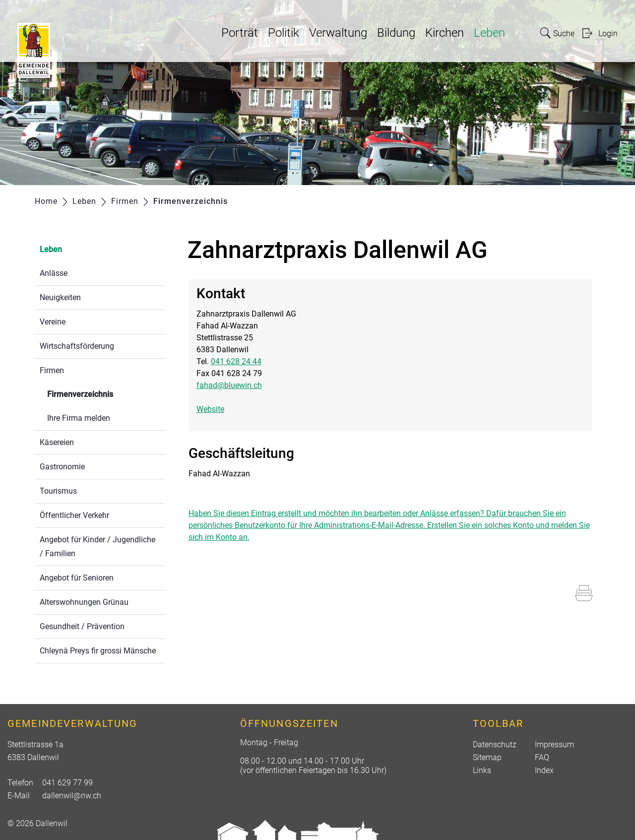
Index (544, 770)
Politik (284, 33)
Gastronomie (62, 467)
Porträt (240, 33)
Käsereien (57, 442)
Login (608, 33)
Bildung (396, 33)
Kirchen (444, 33)
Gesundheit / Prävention (82, 626)
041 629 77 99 (67, 783)
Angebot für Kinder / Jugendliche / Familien (97, 547)
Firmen (52, 370)
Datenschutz (495, 744)
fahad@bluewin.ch (229, 385)
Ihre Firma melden (79, 418)
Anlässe (54, 273)
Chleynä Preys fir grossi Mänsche (98, 651)
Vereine (53, 322)
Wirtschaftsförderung (77, 346)
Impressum (554, 744)
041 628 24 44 (236, 361)
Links (482, 770)
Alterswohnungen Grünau (84, 602)
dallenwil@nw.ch (72, 796)
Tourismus (58, 491)
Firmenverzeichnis (104, 393)
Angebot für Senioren (77, 578)
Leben (489, 33)
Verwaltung (338, 33)
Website (215, 409)
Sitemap (487, 757)
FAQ (542, 757)
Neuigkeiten (60, 297)
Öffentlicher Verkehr (74, 515)
